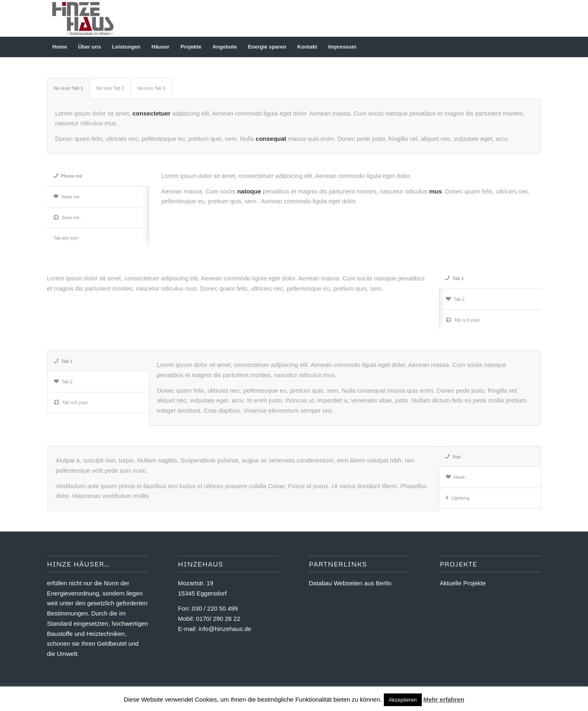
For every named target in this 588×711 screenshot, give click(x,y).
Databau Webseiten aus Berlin (350, 583)
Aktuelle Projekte (463, 583)
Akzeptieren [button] (403, 700)
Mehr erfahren (444, 699)
